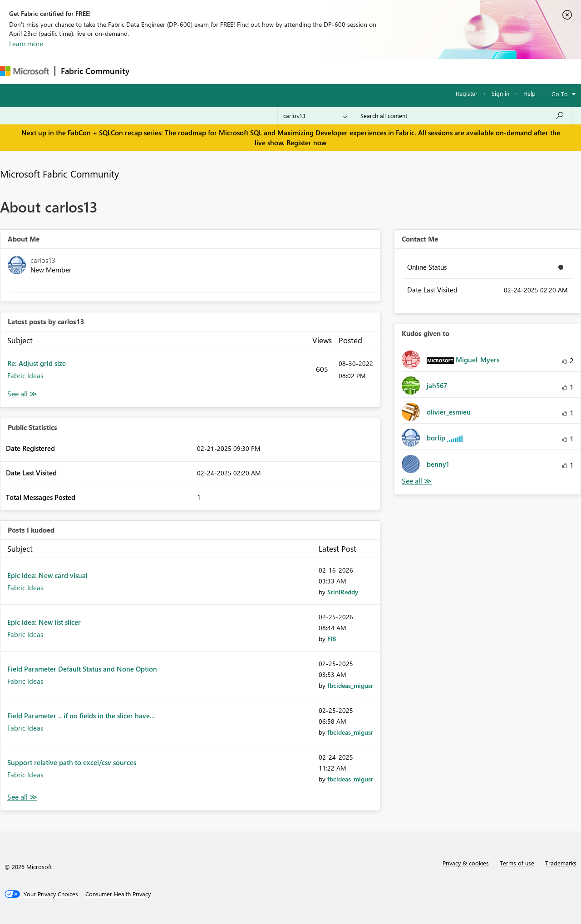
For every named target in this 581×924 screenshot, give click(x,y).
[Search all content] (462, 116)
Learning (343, 71)
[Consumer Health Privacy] (118, 894)
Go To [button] (560, 94)
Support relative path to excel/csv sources (72, 762)
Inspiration (190, 71)
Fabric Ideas (25, 376)
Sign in (500, 93)
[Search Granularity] (315, 116)
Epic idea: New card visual (47, 575)
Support (382, 71)
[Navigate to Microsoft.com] (25, 71)
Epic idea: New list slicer (44, 622)
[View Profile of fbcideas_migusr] (350, 685)
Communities (268, 71)
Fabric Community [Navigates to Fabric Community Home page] (95, 71)
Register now (306, 143)
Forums (150, 71)
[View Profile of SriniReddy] (343, 592)
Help (529, 93)
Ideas (227, 71)
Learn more (26, 44)
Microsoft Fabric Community (59, 173)
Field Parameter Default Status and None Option (82, 669)
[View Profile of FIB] (332, 639)
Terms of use (517, 863)
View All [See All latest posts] (22, 394)
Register (467, 93)
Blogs (308, 71)
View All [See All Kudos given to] (417, 481)
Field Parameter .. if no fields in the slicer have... (81, 716)
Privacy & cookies (466, 863)
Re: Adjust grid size (37, 363)
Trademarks (561, 863)
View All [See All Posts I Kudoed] (22, 797)
